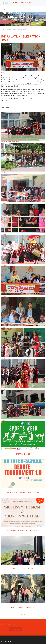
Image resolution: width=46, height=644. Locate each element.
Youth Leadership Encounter (23, 607)
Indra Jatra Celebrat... (20, 30)
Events (9, 30)
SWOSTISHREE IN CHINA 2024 (23, 569)
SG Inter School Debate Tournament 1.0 (23, 492)
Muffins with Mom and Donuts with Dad (23, 531)
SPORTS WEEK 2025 (23, 454)
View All (23, 614)
